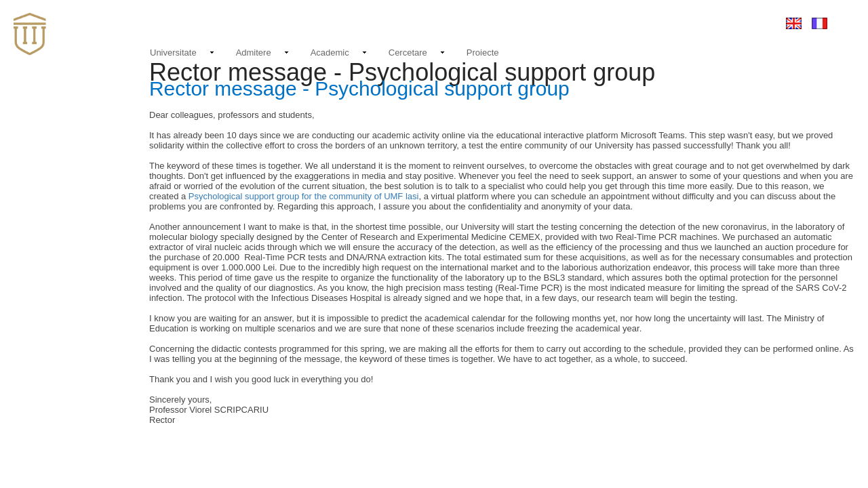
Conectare (741, 23)
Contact (620, 23)
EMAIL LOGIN (678, 23)
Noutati (573, 21)
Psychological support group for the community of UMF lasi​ (304, 196)
